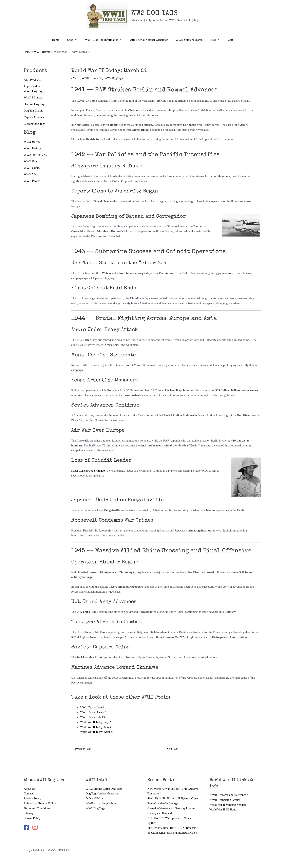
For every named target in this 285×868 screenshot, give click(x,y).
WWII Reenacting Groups (225, 795)
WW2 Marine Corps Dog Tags (104, 784)
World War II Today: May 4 (97, 727)
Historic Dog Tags (35, 104)
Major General (89, 471)
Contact (28, 789)
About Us (29, 784)
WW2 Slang (31, 162)
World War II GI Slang (223, 805)
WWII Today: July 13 (93, 717)
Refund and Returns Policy (40, 798)
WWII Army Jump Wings (101, 798)
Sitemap (29, 808)
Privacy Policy (32, 794)
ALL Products (32, 80)
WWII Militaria (33, 98)
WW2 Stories (32, 142)
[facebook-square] (28, 822)
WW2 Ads (30, 176)
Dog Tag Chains (33, 111)
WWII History (32, 149)
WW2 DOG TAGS (155, 14)
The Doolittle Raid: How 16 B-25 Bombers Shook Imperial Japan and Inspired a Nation (173, 828)
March (77, 78)
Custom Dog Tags (34, 124)
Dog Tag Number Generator (102, 789)
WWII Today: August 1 (94, 712)
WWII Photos (32, 182)
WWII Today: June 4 (93, 707)
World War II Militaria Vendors (228, 800)
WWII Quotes (32, 169)
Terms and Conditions (37, 803)
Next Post (174, 749)
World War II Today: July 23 (97, 722)
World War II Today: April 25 (98, 732)
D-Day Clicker (95, 794)
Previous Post (82, 749)
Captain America (34, 118)
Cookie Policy (32, 813)
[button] (79, 40)
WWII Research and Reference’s (229, 790)
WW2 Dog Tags (95, 803)
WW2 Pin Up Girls (35, 156)
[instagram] (35, 822)
